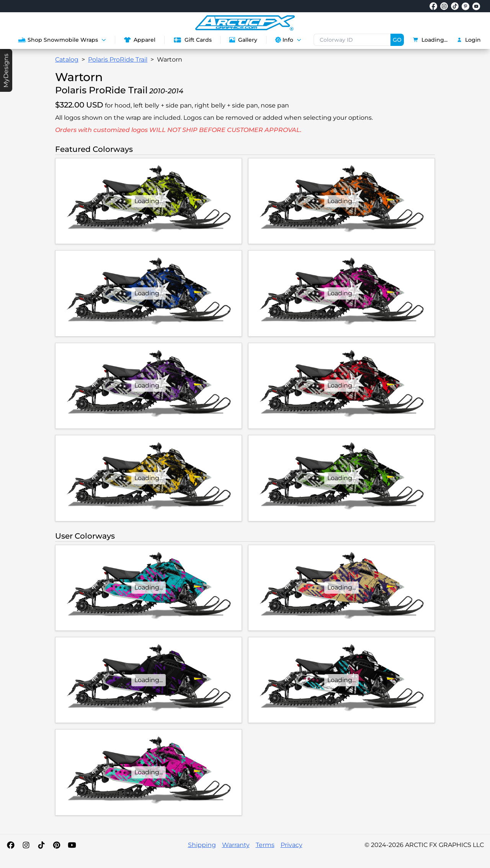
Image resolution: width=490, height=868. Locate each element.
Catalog (67, 59)
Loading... (430, 40)
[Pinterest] (57, 845)
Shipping (202, 845)
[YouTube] (72, 845)
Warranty (236, 845)
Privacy (292, 845)
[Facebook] (11, 845)
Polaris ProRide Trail (118, 59)
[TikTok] (41, 845)
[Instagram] (26, 845)
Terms (265, 845)
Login (469, 40)
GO (397, 40)
